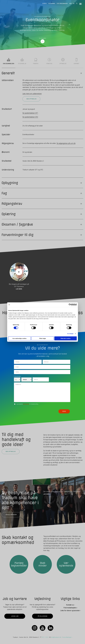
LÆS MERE (46, 494)
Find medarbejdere (70, 608)
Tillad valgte (42, 338)
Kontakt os (70, 605)
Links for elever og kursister (70, 611)
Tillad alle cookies (65, 338)
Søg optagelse (31, 99)
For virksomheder (62, 4)
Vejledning (52, 4)
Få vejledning (42, 616)
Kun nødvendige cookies (20, 338)
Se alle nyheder (11, 515)
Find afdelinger (67, 637)
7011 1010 (45, 637)
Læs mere (19, 289)
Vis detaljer (70, 334)
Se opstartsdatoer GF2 (30, 117)
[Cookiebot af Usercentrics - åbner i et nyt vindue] (70, 305)
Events (45, 4)
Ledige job (15, 616)
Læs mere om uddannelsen (32, 94)
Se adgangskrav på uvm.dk (66, 143)
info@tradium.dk (56, 637)
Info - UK (72, 4)
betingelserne (26, 404)
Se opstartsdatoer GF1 (30, 113)
